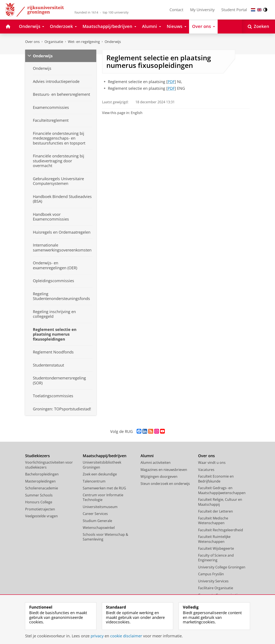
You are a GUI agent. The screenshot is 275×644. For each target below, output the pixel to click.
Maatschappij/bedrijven (105, 456)
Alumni (147, 456)
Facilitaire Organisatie (216, 588)
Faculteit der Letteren (215, 511)
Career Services (95, 514)
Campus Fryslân (211, 574)
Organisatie (54, 42)
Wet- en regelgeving (84, 42)
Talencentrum (94, 481)
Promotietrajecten (40, 509)
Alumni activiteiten (156, 463)
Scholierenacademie (42, 488)
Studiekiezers (37, 456)
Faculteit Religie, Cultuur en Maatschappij (220, 502)
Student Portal (234, 10)
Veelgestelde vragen (41, 516)
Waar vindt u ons (212, 463)
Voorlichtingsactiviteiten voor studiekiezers (49, 465)
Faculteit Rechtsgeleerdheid (221, 530)
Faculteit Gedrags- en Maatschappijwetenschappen (222, 490)
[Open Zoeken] (258, 27)
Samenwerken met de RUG (104, 488)
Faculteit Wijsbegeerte (216, 548)
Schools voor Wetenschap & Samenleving (105, 537)
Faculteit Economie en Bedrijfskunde (216, 479)
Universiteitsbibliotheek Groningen (102, 465)
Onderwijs (113, 42)
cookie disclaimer (126, 636)
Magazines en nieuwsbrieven (164, 470)
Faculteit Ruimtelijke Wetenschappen (214, 539)
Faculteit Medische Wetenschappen (213, 521)
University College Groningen (222, 567)
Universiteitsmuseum (100, 507)
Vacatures (206, 470)
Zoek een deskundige (100, 474)
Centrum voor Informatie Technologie (103, 497)
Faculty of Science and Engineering (216, 558)
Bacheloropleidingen (42, 474)
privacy (97, 636)
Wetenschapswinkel (99, 528)
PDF (171, 82)
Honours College (39, 502)
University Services (213, 581)
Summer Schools (39, 495)
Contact (176, 10)
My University (202, 10)
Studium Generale (97, 521)
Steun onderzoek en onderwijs (165, 484)
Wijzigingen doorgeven (159, 477)
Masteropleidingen (40, 481)
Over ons (32, 42)
